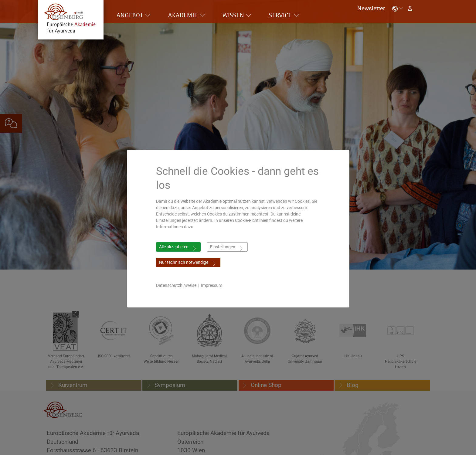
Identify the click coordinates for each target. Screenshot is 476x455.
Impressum (212, 285)
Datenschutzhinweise (176, 285)
